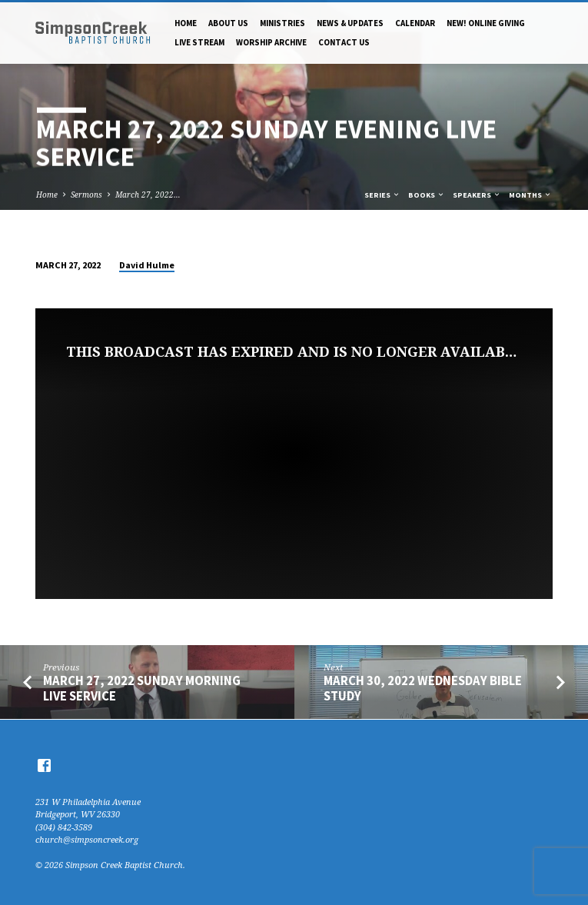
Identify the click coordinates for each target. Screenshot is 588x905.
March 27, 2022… (148, 195)
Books (427, 195)
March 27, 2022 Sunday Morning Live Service (142, 688)
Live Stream (199, 42)
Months (530, 195)
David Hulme (147, 265)
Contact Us (344, 42)
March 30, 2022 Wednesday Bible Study (423, 688)
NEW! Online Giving (486, 23)
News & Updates (350, 23)
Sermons (86, 195)
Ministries (282, 23)
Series (382, 195)
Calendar (415, 23)
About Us (228, 23)
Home (186, 23)
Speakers (477, 195)
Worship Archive (271, 42)
